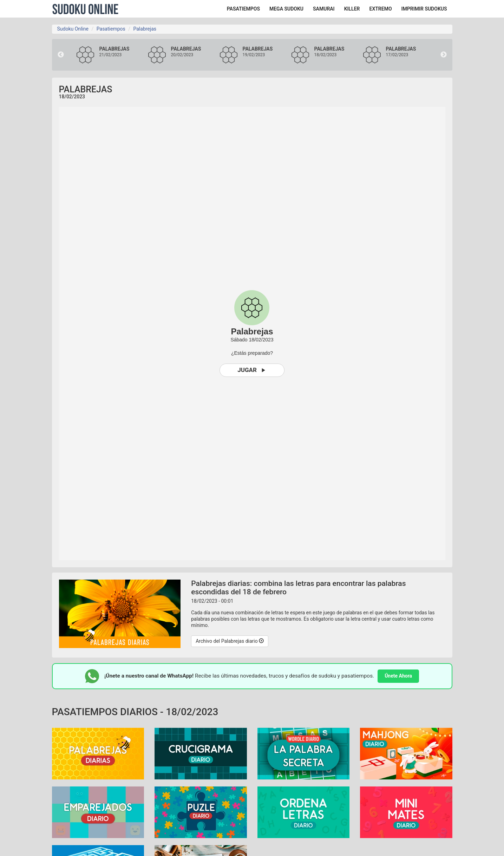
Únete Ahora (398, 676)
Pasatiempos (111, 29)
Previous (61, 55)
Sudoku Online (85, 9)
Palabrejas (145, 29)
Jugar (252, 370)
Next (444, 55)
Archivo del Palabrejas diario (230, 641)
